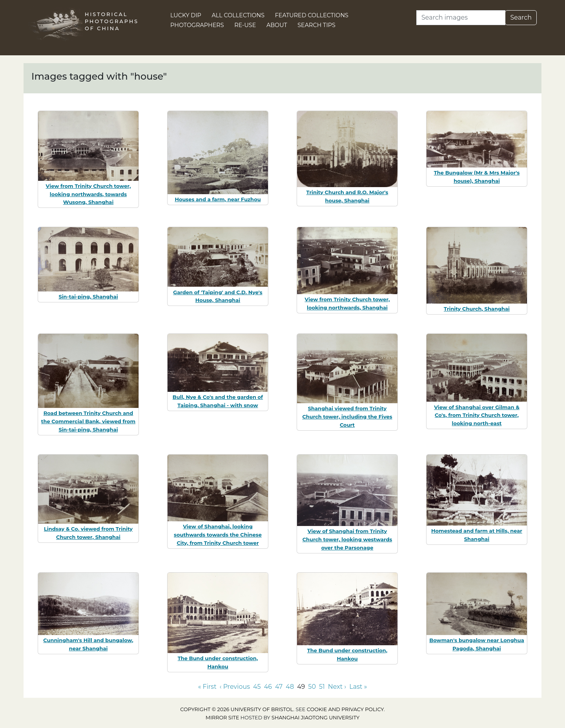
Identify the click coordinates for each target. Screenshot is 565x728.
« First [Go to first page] (207, 687)
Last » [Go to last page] (358, 687)
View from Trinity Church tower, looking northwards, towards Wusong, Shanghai (88, 194)
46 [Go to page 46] (268, 687)
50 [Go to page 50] (312, 687)
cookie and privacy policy (345, 709)
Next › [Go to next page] (337, 687)
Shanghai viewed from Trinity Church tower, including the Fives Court (347, 417)
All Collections (238, 15)
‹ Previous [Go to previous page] (235, 687)
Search (521, 17)
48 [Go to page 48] (290, 687)
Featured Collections (312, 15)
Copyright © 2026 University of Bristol (237, 709)
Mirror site (222, 718)
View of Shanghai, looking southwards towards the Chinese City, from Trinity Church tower (218, 535)
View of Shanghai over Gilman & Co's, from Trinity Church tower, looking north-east (477, 415)
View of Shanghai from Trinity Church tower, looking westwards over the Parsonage (347, 539)
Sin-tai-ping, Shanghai (88, 297)
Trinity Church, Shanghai (477, 309)
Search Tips (316, 25)
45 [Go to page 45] (257, 687)
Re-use (245, 25)
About (277, 25)
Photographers (197, 25)
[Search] (461, 18)
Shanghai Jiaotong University (315, 718)
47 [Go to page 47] (279, 687)
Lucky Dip (186, 15)
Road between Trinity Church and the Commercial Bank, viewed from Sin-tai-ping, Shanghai (88, 421)
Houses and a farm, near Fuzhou (218, 199)
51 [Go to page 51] (322, 687)
